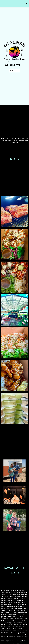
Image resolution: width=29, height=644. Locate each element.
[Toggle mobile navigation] (27, 4)
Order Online (15, 71)
